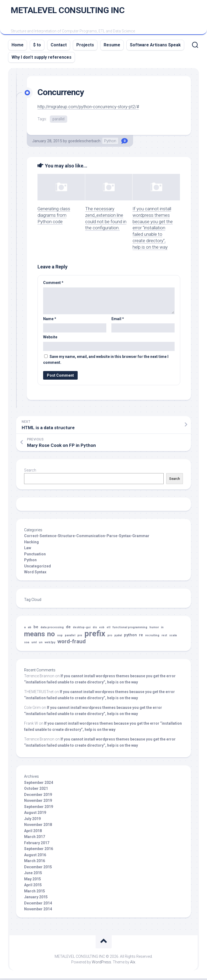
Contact (59, 46)
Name (50, 320)
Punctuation (35, 556)
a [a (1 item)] (25, 629)
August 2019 (35, 814)
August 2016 (35, 856)
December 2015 (38, 869)
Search (30, 472)
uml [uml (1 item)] (34, 644)
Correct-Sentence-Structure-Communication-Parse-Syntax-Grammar (87, 538)
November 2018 (38, 826)
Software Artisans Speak (155, 46)
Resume (112, 46)
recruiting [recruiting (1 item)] (152, 637)
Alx (133, 964)
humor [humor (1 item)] (154, 629)
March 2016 (35, 863)
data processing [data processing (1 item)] (52, 629)
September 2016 (39, 851)
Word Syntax (35, 574)
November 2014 (38, 911)
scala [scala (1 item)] (173, 637)
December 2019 (38, 796)
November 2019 (38, 802)
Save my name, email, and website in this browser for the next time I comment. (106, 361)
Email (118, 320)
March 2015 (35, 893)
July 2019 (32, 820)
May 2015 (33, 881)
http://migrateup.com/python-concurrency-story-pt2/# (91, 108)
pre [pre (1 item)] (80, 637)
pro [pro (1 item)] (110, 637)
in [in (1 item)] (162, 629)
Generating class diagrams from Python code (54, 217)
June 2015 (33, 875)
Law (28, 550)
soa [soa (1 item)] (27, 644)
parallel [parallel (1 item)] (70, 637)
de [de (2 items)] (68, 629)
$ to (37, 46)
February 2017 (37, 844)
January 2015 (36, 899)
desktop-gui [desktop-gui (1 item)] (82, 629)
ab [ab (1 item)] (30, 629)
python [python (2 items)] (130, 637)
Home (18, 46)
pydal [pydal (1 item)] (118, 637)
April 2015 (33, 887)
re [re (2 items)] (141, 637)
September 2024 (39, 784)
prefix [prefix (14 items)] (95, 635)
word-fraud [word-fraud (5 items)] (71, 643)
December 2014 (38, 905)
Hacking (31, 544)
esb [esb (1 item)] (102, 629)
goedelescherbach (84, 143)
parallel (59, 120)
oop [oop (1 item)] (60, 637)
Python (110, 143)
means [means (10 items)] (35, 636)
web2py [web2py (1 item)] (50, 644)
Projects (85, 46)
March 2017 (35, 839)
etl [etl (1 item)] (108, 629)
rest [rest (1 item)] (164, 637)
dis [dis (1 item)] (95, 629)
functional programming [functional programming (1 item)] (130, 629)
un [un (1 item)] (41, 644)
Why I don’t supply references (42, 59)
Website (50, 339)
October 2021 (36, 790)
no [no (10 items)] (51, 636)
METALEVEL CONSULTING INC (68, 11)
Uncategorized (37, 568)
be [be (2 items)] (36, 629)
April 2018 (33, 832)
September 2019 (39, 808)
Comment (53, 285)
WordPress (101, 964)
